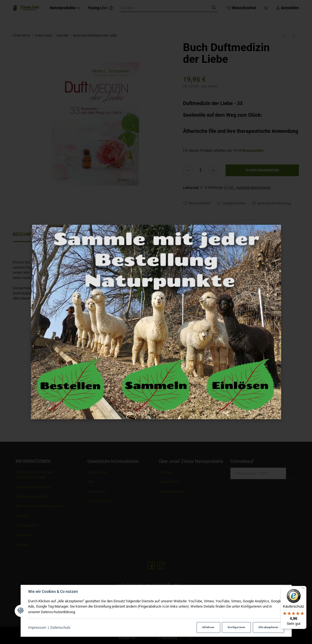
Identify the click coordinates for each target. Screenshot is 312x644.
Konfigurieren (237, 627)
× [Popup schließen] (275, 231)
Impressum (37, 627)
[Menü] (303, 589)
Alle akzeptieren (268, 627)
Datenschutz (60, 627)
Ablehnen (208, 627)
